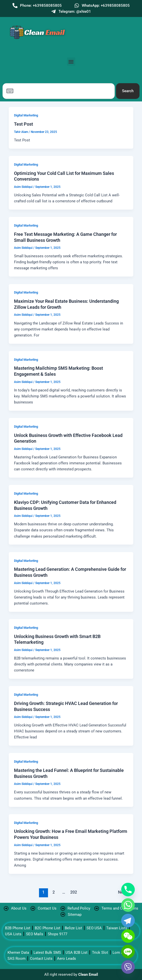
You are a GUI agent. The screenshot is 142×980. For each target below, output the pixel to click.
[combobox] (59, 91)
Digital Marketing (26, 115)
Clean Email (88, 975)
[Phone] (128, 890)
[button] (71, 62)
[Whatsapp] (128, 905)
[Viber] (128, 967)
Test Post (23, 124)
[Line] (128, 952)
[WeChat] (128, 936)
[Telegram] (128, 921)
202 (74, 892)
